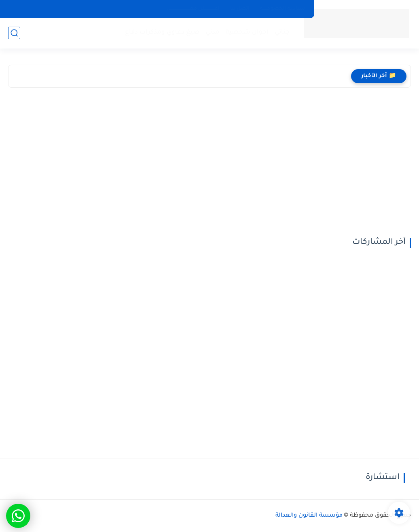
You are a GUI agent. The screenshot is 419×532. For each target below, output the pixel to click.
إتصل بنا (240, 9)
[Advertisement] (209, 165)
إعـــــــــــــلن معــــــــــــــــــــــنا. (193, 9)
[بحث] (14, 33)
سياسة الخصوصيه (283, 9)
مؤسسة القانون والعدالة (309, 516)
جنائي (282, 33)
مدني (213, 33)
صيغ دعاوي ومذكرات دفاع (162, 33)
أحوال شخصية (247, 33)
